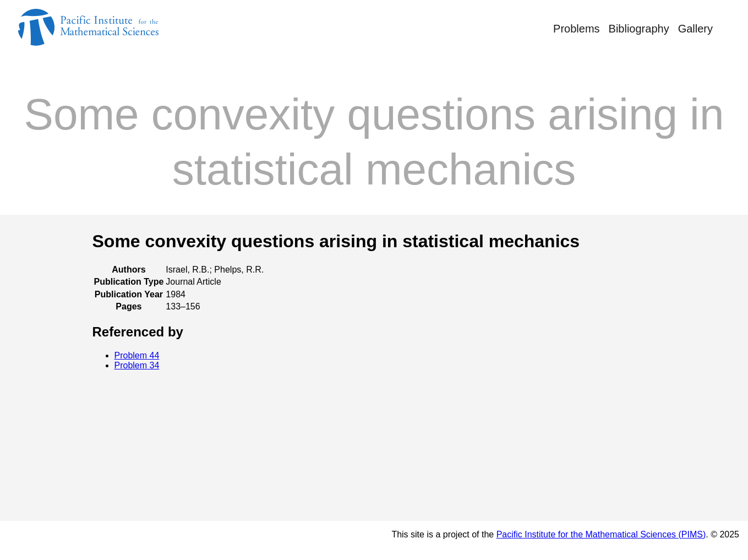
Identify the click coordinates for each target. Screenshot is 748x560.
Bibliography (639, 29)
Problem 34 (137, 365)
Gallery (695, 29)
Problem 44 (137, 355)
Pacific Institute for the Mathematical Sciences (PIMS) (601, 534)
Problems (576, 29)
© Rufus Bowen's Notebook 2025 (99, 540)
